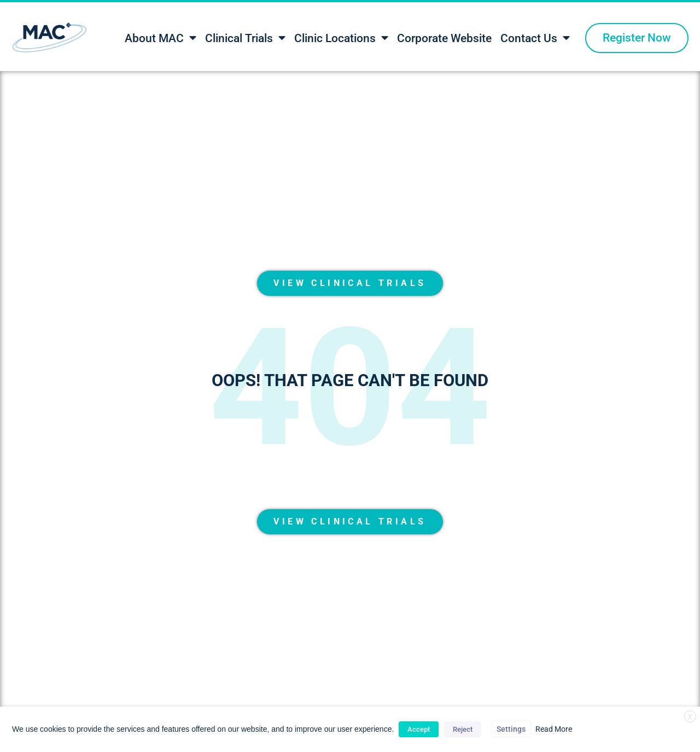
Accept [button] (419, 729)
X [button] (690, 717)
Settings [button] (511, 729)
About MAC (161, 38)
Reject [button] (463, 729)
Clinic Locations (341, 38)
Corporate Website (444, 38)
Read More (554, 729)
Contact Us (535, 38)
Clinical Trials (245, 38)
